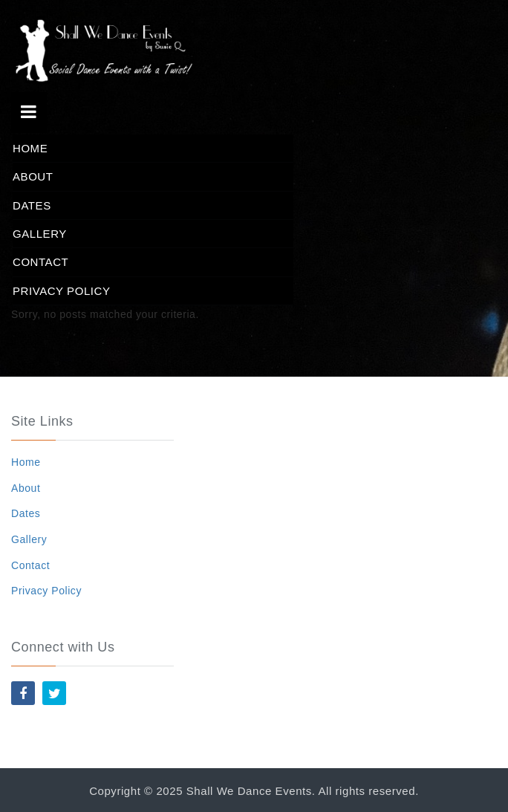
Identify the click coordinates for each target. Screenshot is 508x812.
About (33, 176)
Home (30, 148)
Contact (40, 262)
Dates (32, 205)
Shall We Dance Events (249, 791)
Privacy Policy (62, 291)
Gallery (40, 234)
